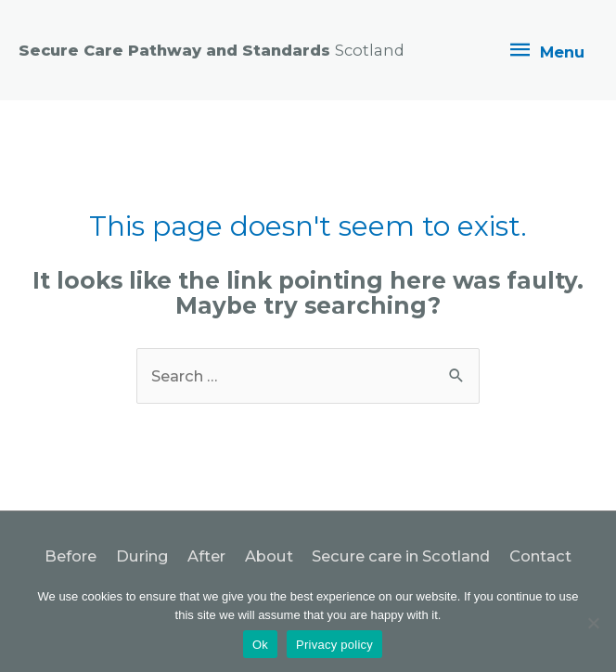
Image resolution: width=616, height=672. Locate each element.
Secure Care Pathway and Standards (212, 50)
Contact (540, 556)
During (142, 556)
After (206, 556)
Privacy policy (334, 645)
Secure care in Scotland (401, 556)
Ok (260, 645)
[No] (593, 623)
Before (71, 556)
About (269, 556)
